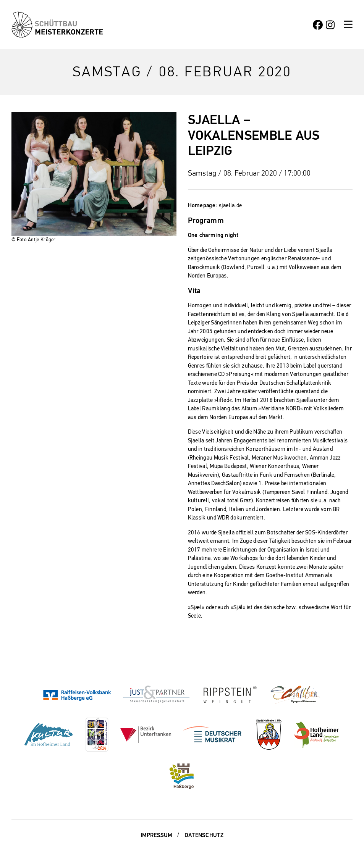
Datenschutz (204, 835)
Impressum (156, 835)
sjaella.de (231, 205)
